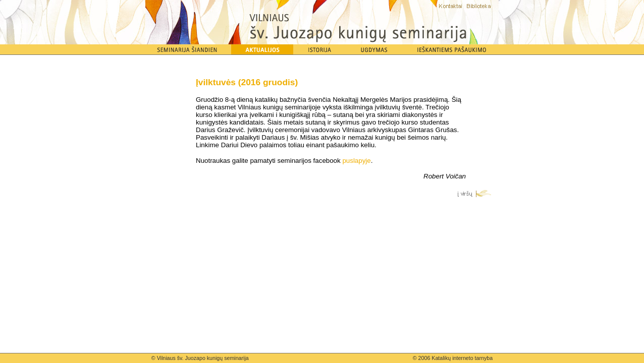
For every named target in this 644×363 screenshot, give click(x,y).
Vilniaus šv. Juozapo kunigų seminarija (203, 358)
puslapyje (356, 161)
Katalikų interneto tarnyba (462, 358)
